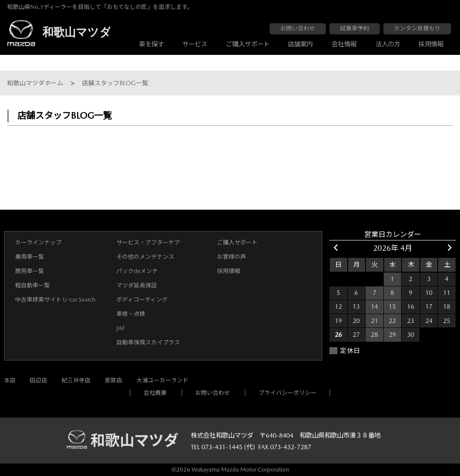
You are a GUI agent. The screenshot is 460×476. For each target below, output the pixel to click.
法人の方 (388, 44)
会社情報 (344, 44)
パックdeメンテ (137, 271)
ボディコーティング (142, 300)
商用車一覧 (30, 271)
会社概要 (155, 393)
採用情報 (431, 44)
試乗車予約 (355, 28)
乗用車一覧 (30, 257)
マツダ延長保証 (137, 285)
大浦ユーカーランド (162, 380)
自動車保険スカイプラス (148, 342)
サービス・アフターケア (148, 242)
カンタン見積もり (417, 28)
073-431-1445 (222, 447)
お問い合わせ (298, 28)
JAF (121, 328)
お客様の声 (232, 257)
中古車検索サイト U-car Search (55, 300)
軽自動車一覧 (33, 285)
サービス (195, 44)
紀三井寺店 (76, 380)
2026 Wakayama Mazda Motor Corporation (232, 470)
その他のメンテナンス (145, 257)
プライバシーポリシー (287, 393)
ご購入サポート (248, 44)
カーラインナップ (38, 242)
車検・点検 (131, 314)
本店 (10, 380)
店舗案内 (300, 44)
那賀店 (113, 380)
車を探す (152, 44)
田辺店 (39, 380)
